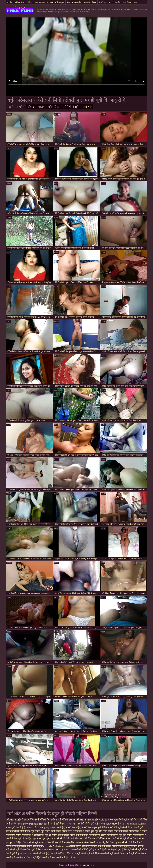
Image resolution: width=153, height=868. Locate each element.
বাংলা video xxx (51, 850)
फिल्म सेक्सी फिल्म (56, 824)
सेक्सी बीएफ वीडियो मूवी (32, 846)
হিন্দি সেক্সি (73, 831)
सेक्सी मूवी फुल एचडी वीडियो (131, 846)
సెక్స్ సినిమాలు (109, 842)
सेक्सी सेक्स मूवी (116, 831)
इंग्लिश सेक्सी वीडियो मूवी (127, 842)
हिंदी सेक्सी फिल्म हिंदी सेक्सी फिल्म (77, 828)
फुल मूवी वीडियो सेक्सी (104, 828)
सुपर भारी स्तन (40, 2)
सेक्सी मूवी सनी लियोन (91, 842)
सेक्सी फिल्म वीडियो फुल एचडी (84, 846)
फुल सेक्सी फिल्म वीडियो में (135, 835)
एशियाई (30, 2)
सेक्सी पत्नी (103, 2)
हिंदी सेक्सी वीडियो (38, 820)
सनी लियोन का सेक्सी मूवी (102, 854)
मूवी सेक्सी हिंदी (19, 828)
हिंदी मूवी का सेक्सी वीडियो (52, 835)
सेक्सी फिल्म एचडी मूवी (124, 854)
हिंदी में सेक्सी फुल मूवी (89, 831)
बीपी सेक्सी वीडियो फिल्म (70, 842)
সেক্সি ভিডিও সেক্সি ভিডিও (82, 838)
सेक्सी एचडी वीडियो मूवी (26, 857)
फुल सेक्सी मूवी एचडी (124, 820)
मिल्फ (94, 2)
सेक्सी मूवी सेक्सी (43, 831)
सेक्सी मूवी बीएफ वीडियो (128, 838)
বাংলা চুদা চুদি (72, 824)
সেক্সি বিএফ (17, 824)
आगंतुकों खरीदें (88, 865)
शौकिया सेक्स (20, 2)
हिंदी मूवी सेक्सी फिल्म (124, 828)
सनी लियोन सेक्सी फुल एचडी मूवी (77, 107)
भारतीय (10, 2)
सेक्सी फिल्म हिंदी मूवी (74, 835)
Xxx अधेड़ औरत (115, 2)
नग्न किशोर (127, 2)
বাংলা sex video (108, 824)
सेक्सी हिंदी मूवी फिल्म (49, 842)
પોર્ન (119, 824)
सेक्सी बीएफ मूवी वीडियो (57, 820)
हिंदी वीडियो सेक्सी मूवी (28, 842)
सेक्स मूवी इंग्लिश (34, 850)
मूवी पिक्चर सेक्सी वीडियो (58, 838)
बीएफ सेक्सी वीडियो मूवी (112, 835)
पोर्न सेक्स (103, 831)
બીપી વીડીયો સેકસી (89, 824)
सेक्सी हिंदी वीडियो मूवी (25, 831)
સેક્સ (9, 828)
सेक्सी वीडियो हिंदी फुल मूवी (45, 854)
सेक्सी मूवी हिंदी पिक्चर (66, 857)
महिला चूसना (60, 2)
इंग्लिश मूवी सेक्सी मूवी (132, 850)
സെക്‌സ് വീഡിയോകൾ (56, 846)
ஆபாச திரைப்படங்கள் (134, 824)
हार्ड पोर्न (87, 2)
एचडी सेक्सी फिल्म (59, 831)
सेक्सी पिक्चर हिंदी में (133, 831)
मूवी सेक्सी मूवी (84, 854)
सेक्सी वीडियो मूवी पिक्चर (17, 838)
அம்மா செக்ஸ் (68, 850)
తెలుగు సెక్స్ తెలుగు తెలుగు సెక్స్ (84, 820)
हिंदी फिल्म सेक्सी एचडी (106, 838)
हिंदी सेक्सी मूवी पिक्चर (16, 850)
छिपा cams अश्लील (74, 2)
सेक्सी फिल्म (20, 8)
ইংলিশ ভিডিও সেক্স (68, 854)
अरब (135, 2)
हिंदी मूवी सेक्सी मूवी (38, 838)
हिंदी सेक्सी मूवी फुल (46, 857)
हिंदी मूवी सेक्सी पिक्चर (108, 846)
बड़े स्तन (50, 2)
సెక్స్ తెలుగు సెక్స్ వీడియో (17, 820)
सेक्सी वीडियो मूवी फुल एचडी (89, 850)
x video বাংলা (107, 820)
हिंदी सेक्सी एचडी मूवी (112, 850)
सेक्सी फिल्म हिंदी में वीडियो (28, 835)
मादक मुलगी (56, 828)
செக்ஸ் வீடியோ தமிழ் (38, 828)
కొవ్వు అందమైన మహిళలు (36, 824)
